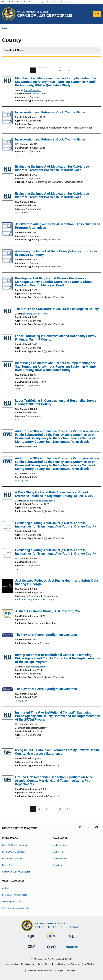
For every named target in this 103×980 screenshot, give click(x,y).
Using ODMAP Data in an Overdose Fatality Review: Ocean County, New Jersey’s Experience (57, 752)
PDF (17, 155)
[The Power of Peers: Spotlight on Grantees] (8, 636)
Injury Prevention (33, 90)
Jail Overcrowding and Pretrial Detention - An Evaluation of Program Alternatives (57, 226)
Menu (97, 14)
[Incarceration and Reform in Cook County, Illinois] (7, 123)
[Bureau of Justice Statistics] (51, 940)
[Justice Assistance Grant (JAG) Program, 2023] (8, 614)
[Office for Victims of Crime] (51, 949)
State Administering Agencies (16, 908)
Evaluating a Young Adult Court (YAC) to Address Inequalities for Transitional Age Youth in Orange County (55, 525)
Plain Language (28, 964)
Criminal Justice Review (36, 314)
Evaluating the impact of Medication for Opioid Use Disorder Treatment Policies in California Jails (52, 168)
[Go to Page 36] (60, 70)
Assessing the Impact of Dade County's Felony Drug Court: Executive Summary (57, 253)
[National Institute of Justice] (72, 938)
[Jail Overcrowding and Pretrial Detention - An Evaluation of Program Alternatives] (7, 235)
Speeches (57, 865)
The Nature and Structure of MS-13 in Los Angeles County (57, 309)
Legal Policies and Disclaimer (67, 964)
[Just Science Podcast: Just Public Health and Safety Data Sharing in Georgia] (8, 586)
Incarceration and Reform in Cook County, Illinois (50, 112)
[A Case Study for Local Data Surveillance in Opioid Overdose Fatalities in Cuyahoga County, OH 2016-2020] (8, 496)
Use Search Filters (14, 50)
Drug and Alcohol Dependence (39, 501)
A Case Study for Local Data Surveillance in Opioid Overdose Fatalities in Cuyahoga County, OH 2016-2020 (55, 494)
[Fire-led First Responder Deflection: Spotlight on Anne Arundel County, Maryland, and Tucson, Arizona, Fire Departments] (8, 780)
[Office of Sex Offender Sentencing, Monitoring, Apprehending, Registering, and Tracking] (72, 949)
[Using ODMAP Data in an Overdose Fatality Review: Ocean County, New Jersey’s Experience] (8, 753)
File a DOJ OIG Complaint (14, 852)
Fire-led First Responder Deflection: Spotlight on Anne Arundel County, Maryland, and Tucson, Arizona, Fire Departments (54, 781)
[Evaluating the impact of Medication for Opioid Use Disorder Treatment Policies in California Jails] (8, 170)
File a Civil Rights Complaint (15, 845)
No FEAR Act (90, 964)
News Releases (60, 859)
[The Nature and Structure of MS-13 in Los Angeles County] (8, 312)
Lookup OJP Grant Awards (15, 895)
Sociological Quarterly (35, 667)
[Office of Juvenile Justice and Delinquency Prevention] (31, 949)
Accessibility (12, 964)
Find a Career (8, 865)
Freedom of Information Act (39, 971)
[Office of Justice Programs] (9, 14)
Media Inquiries (60, 845)
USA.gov (59, 971)
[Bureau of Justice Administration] (31, 938)
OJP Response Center (12, 901)
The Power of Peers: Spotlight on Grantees (46, 635)
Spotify (36, 599)
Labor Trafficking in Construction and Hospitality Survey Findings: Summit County (56, 338)
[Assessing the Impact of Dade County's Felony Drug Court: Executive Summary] (7, 262)
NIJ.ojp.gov (48, 599)
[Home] (45, 14)
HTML (18, 212)
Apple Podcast (23, 599)
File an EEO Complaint (13, 859)
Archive (6, 888)
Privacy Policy (44, 964)
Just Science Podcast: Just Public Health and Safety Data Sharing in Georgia (57, 582)
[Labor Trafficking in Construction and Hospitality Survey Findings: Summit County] (8, 339)
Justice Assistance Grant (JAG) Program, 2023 (49, 611)
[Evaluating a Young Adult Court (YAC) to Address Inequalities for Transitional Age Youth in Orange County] (8, 529)
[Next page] (70, 70)
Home (4, 28)
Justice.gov (71, 971)
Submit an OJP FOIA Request (16, 872)
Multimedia (58, 852)
